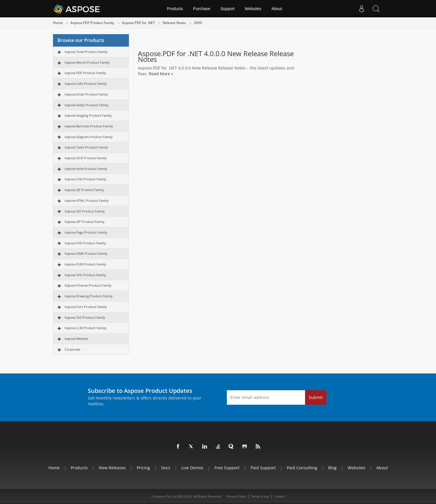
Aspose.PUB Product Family (85, 264)
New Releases (112, 468)
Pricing (143, 468)
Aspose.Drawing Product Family (89, 296)
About (277, 9)
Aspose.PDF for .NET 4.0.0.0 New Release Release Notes (216, 56)
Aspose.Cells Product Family (86, 84)
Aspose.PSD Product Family (85, 243)
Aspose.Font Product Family (86, 307)
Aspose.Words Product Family (87, 62)
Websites (253, 9)
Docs (166, 468)
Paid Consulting (302, 468)
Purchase (202, 9)
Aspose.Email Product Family (86, 94)
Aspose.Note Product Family (86, 169)
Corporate (72, 349)
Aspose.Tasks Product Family (86, 147)
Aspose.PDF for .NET (138, 23)
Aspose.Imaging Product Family (88, 115)
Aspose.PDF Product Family (92, 23)
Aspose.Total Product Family (86, 52)
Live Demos (192, 468)
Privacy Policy (236, 496)
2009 (198, 23)
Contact (279, 496)
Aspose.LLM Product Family (85, 328)
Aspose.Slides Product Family (87, 105)
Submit (316, 397)
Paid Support (263, 468)
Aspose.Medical (76, 339)
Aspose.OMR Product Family (86, 253)
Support (228, 9)
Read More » (161, 74)
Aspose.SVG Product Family (85, 275)
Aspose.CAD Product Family (85, 179)
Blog (332, 468)
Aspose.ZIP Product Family (85, 222)
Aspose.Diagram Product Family (89, 137)
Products (175, 9)
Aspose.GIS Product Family (85, 211)
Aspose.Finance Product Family (88, 285)
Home (58, 23)
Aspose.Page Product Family (86, 232)
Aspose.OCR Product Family (86, 158)
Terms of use (260, 496)
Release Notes (174, 23)
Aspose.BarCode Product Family (89, 126)
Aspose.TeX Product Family (85, 317)
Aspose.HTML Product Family (87, 200)
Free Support (227, 468)
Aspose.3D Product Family (84, 190)
